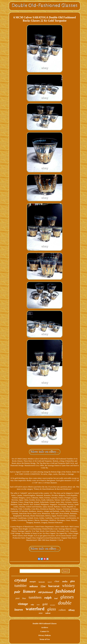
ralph (48, 598)
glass (52, 609)
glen (72, 581)
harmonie (42, 582)
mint (41, 613)
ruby (32, 605)
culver (48, 613)
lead (56, 598)
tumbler (20, 586)
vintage (23, 604)
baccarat (54, 586)
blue (24, 598)
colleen (62, 610)
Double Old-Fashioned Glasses (45, 623)
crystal (21, 580)
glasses (67, 597)
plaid (17, 598)
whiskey (69, 586)
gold (45, 604)
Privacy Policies (45, 635)
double (65, 603)
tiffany (72, 610)
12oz (43, 586)
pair (17, 592)
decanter (53, 605)
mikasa (34, 586)
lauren (19, 609)
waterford (35, 609)
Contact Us (45, 631)
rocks (65, 581)
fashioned (65, 591)
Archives (45, 627)
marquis (33, 582)
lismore (29, 591)
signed (50, 582)
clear (57, 581)
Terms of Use (45, 639)
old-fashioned (45, 592)
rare (38, 605)
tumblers (35, 597)
